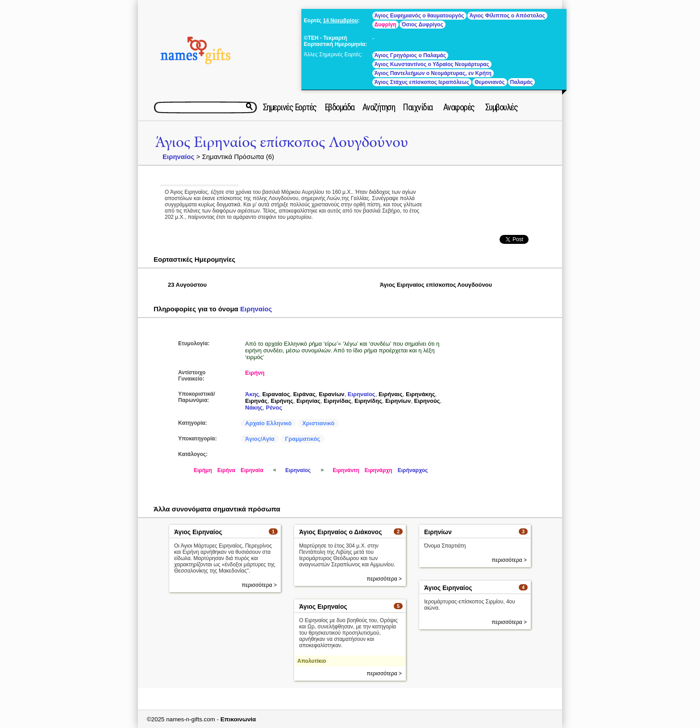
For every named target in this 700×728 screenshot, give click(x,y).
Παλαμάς (522, 82)
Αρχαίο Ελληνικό (268, 423)
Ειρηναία (252, 470)
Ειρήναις (391, 394)
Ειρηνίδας (337, 401)
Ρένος (274, 408)
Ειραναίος (276, 394)
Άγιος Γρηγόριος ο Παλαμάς (410, 55)
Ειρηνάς (256, 401)
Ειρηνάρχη (379, 470)
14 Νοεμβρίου (340, 21)
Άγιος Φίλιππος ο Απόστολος (507, 16)
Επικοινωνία (238, 719)
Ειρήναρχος (413, 470)
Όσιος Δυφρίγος (423, 25)
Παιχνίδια (418, 107)
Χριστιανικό (318, 423)
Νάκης (254, 408)
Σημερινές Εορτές (290, 107)
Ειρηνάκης (420, 394)
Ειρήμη (203, 470)
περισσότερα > (259, 585)
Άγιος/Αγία (260, 439)
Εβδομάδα (340, 107)
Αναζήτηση (379, 107)
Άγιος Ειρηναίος (198, 532)
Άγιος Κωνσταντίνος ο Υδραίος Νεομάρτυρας (432, 64)
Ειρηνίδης (368, 401)
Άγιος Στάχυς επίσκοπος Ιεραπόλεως (422, 82)
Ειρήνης (282, 401)
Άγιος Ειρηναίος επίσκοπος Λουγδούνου (281, 142)
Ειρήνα (226, 470)
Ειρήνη (255, 373)
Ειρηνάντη (346, 470)
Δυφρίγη (385, 25)
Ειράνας (304, 394)
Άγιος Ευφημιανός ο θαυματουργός (419, 16)
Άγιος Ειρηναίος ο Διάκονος (340, 532)
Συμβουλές (502, 107)
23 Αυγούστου (187, 285)
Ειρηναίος (178, 157)
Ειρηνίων (398, 401)
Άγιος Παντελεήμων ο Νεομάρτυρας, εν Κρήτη (433, 73)
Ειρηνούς (427, 401)
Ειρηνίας (308, 401)
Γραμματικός (302, 439)
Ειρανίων (331, 394)
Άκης (252, 394)
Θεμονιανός (490, 82)
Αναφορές (459, 107)
